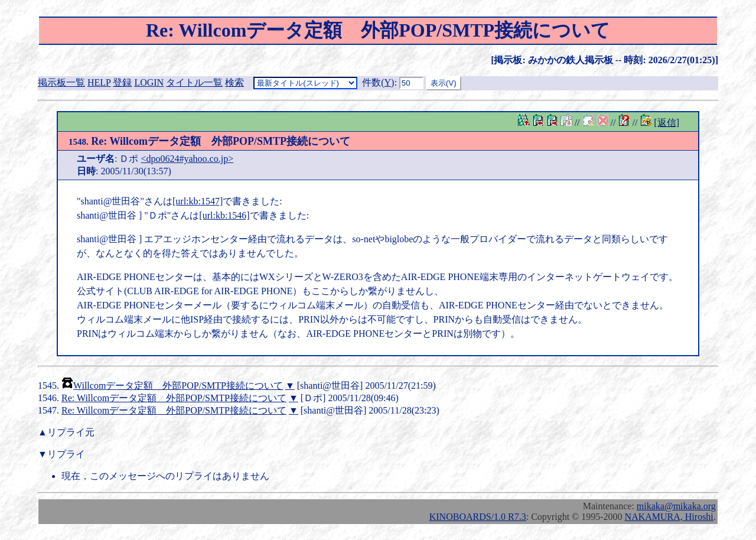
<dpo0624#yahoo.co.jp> (187, 159)
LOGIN (149, 82)
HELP (99, 82)
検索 (234, 82)
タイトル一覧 (194, 82)
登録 (122, 82)
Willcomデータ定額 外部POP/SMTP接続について (178, 386)
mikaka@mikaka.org (676, 506)
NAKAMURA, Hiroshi (669, 517)
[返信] (667, 123)
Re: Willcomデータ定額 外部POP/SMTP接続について (209, 141)
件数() (378, 82)
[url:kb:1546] (224, 215)
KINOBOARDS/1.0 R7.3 (478, 517)
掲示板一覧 (61, 82)
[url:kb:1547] (198, 201)
